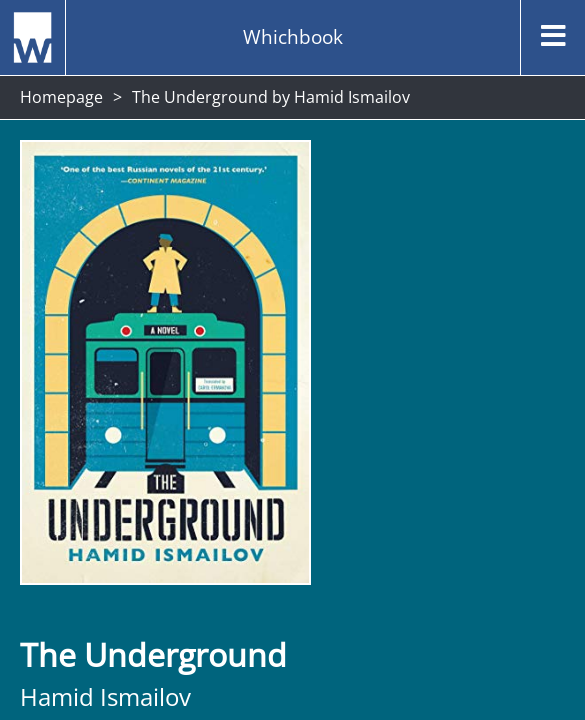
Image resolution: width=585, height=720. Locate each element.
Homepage (61, 97)
